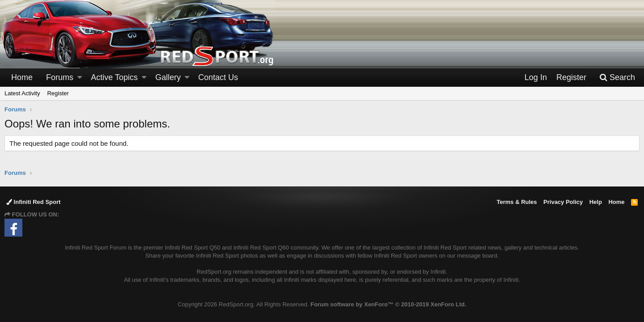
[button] (80, 78)
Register (58, 93)
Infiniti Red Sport (33, 202)
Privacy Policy (563, 202)
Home (22, 77)
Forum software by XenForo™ (388, 304)
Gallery (168, 77)
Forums (60, 77)
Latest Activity (22, 93)
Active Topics (114, 77)
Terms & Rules (517, 202)
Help (596, 202)
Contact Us (218, 77)
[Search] (617, 78)
